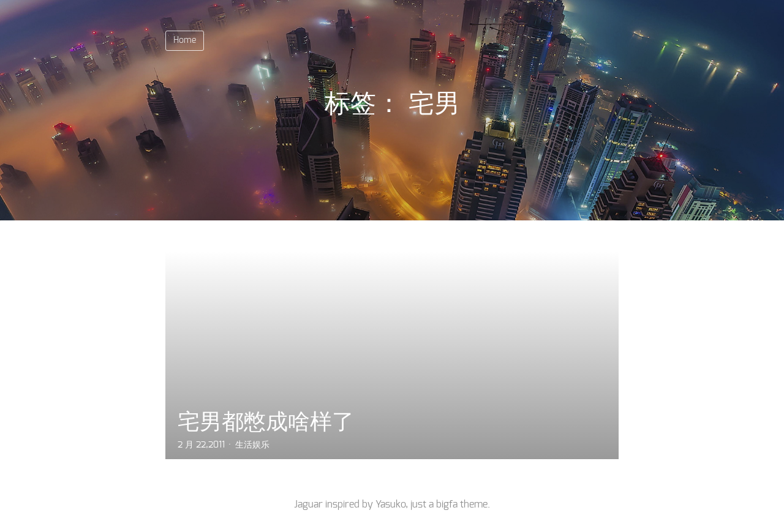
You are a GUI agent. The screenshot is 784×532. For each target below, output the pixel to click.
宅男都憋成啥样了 (266, 421)
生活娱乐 (252, 445)
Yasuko (390, 504)
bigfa (447, 504)
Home (185, 40)
